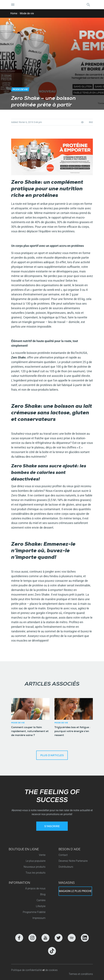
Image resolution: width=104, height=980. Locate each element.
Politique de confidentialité (27, 970)
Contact (63, 855)
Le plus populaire (36, 861)
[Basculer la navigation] (13, 5)
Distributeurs (66, 867)
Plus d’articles (52, 756)
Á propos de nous (35, 888)
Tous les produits (36, 873)
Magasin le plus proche (75, 891)
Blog (43, 894)
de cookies (51, 970)
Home (14, 13)
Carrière (41, 900)
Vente (42, 855)
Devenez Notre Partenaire (73, 861)
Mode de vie (27, 13)
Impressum (39, 918)
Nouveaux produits (35, 867)
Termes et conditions (81, 974)
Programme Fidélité (34, 912)
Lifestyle (41, 906)
